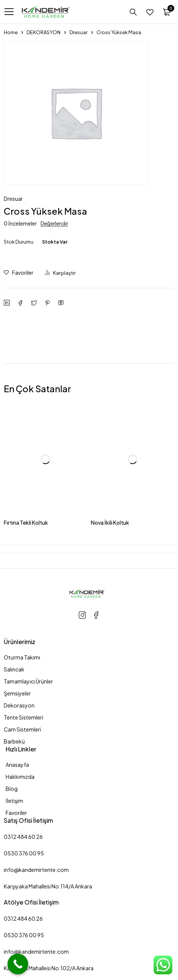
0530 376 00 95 (24, 853)
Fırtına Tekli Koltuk (26, 522)
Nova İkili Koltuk (110, 522)
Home (11, 32)
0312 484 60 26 (23, 837)
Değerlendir (54, 223)
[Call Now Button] (18, 964)
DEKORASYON (44, 32)
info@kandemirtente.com (36, 870)
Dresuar (78, 32)
